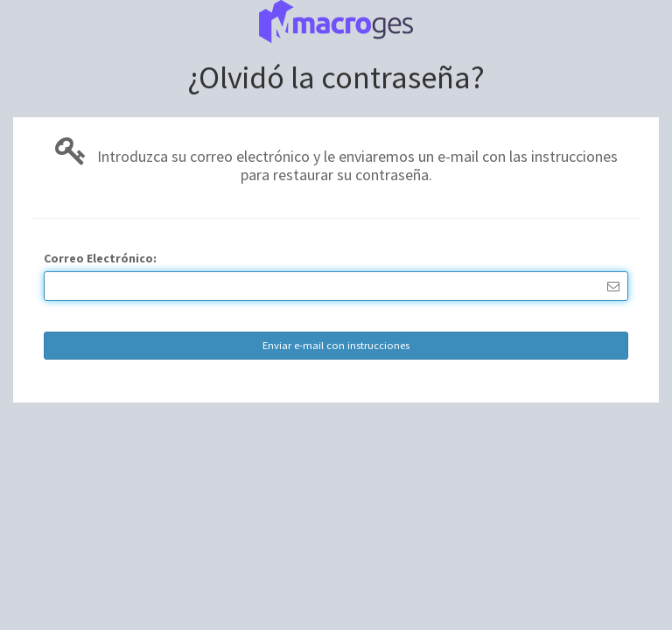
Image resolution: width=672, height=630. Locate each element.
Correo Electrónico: (100, 258)
